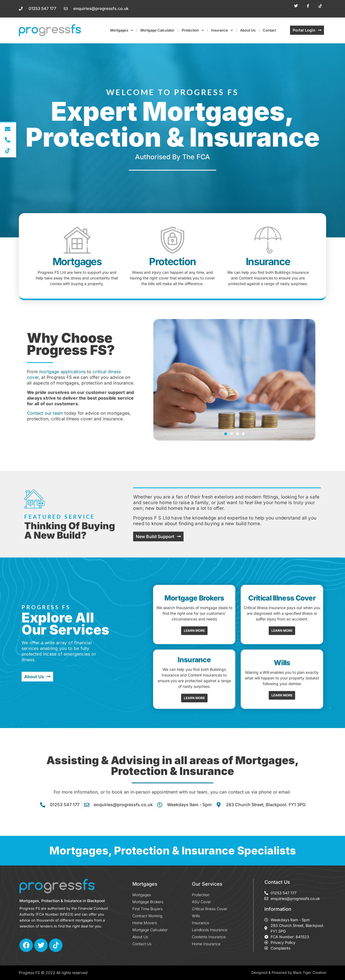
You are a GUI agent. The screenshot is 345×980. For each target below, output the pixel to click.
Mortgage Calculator (157, 30)
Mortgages (122, 30)
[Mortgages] (77, 240)
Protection (193, 30)
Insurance (222, 30)
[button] (226, 434)
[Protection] (172, 240)
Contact (269, 30)
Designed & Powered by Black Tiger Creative (289, 972)
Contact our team (45, 413)
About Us (248, 30)
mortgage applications (62, 372)
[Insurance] (268, 240)
